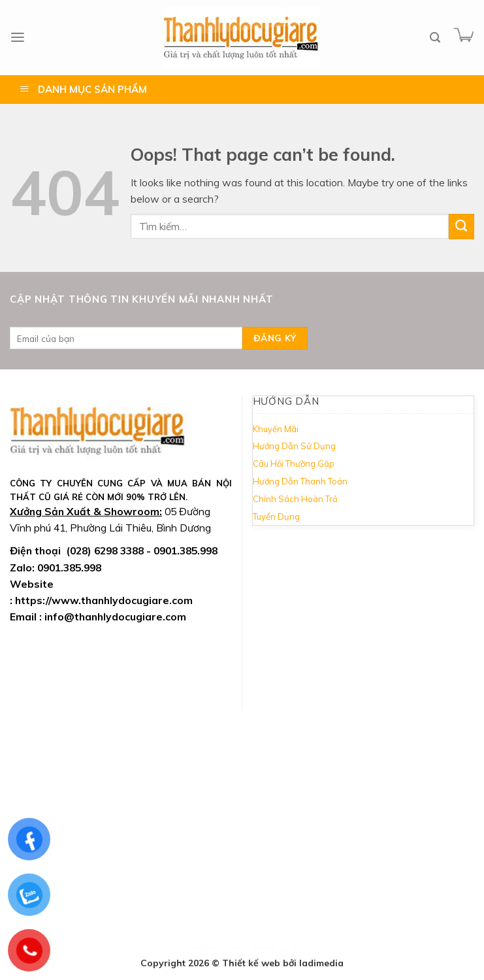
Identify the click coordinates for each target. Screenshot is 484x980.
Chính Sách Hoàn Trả (295, 499)
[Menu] (18, 38)
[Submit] (461, 227)
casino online (248, 948)
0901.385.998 (69, 567)
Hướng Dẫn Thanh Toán (300, 481)
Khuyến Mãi (276, 429)
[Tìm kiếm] (435, 38)
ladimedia (321, 963)
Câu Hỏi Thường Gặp (294, 464)
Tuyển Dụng (276, 516)
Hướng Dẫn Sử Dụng (294, 446)
